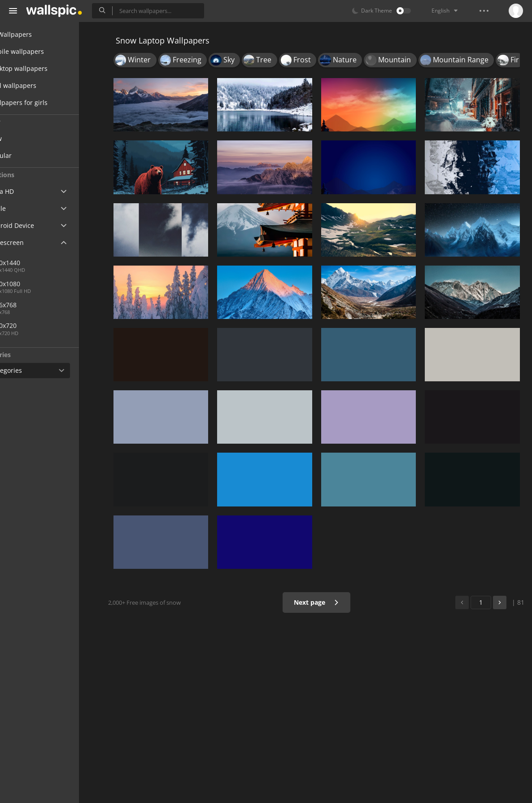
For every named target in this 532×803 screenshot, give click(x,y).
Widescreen (33, 242)
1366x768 (67, 305)
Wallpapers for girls (45, 103)
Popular (33, 155)
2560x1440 (37, 263)
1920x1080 (37, 284)
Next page (322, 602)
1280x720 (36, 325)
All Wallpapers (37, 34)
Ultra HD (28, 191)
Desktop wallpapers (45, 68)
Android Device (38, 226)
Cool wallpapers (39, 85)
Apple (24, 208)
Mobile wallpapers (43, 51)
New (28, 138)
